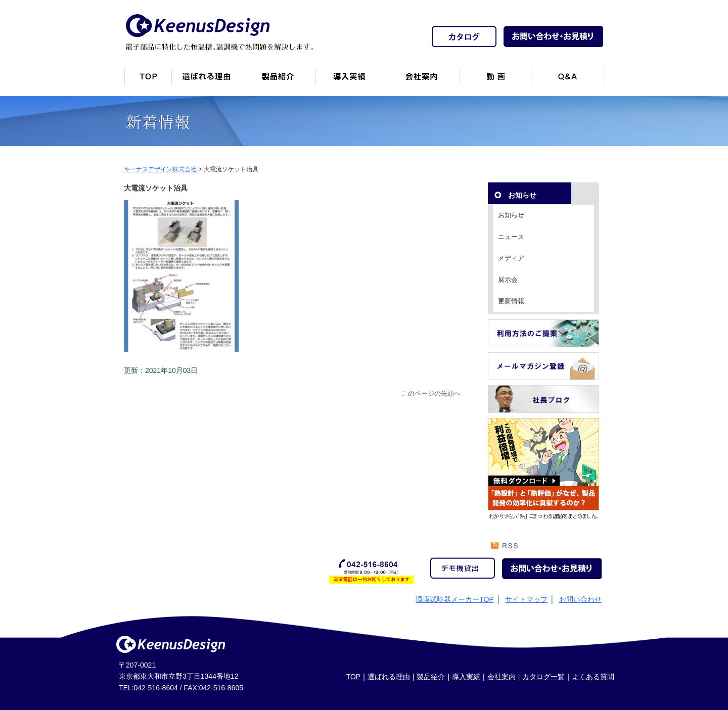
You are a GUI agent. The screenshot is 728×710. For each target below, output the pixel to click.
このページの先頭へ (431, 394)
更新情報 (511, 301)
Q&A (568, 81)
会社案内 (424, 81)
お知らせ (511, 215)
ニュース (511, 237)
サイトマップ (526, 599)
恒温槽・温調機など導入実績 (352, 81)
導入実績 (466, 677)
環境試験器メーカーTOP (455, 599)
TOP (354, 677)
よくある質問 (593, 677)
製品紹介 (280, 81)
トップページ (148, 81)
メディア (511, 258)
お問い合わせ (580, 599)
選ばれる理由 (389, 677)
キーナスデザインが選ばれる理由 (208, 81)
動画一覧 (496, 81)
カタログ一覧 (543, 677)
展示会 (508, 280)
